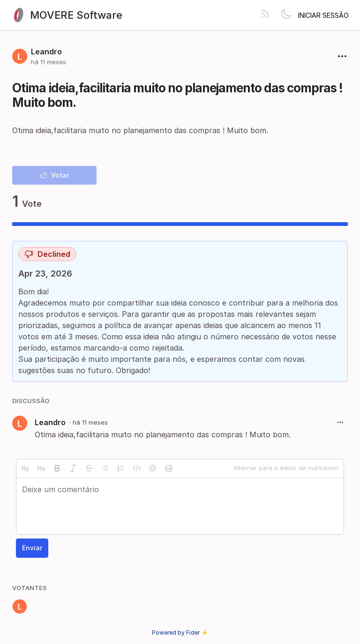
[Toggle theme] (286, 15)
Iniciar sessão (323, 15)
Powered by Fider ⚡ (180, 633)
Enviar (32, 548)
